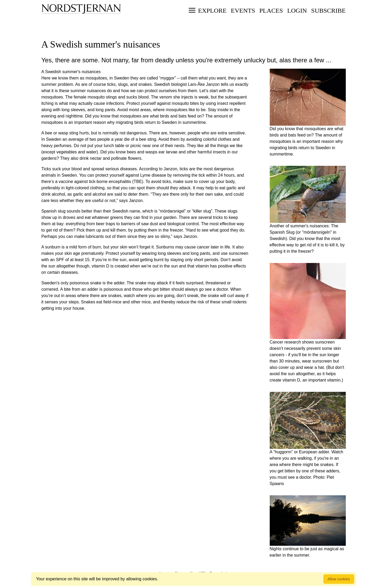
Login (297, 11)
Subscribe (328, 11)
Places (271, 11)
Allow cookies (339, 579)
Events (243, 11)
